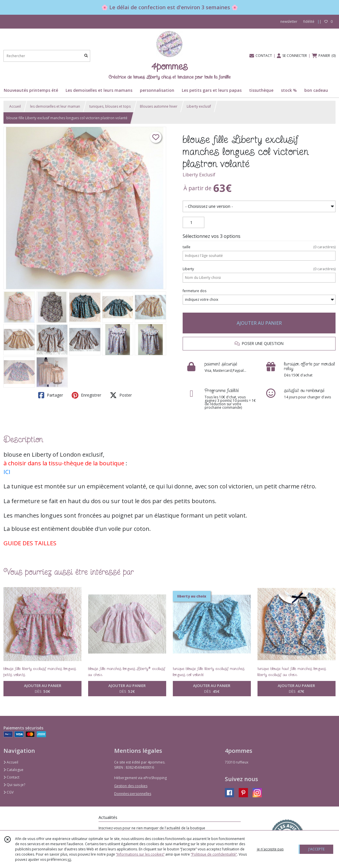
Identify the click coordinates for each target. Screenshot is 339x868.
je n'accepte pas (270, 849)
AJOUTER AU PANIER (259, 323)
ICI (7, 472)
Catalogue (13, 770)
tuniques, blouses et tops (110, 106)
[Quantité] (193, 223)
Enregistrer (86, 395)
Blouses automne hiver (159, 106)
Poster (121, 395)
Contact (11, 777)
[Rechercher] (86, 56)
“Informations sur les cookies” (140, 854)
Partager (51, 395)
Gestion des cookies (131, 786)
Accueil (15, 106)
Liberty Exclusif (199, 175)
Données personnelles (133, 794)
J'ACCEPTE (316, 849)
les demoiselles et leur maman (55, 106)
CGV (9, 792)
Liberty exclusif (199, 106)
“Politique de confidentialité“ (214, 854)
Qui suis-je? (14, 785)
